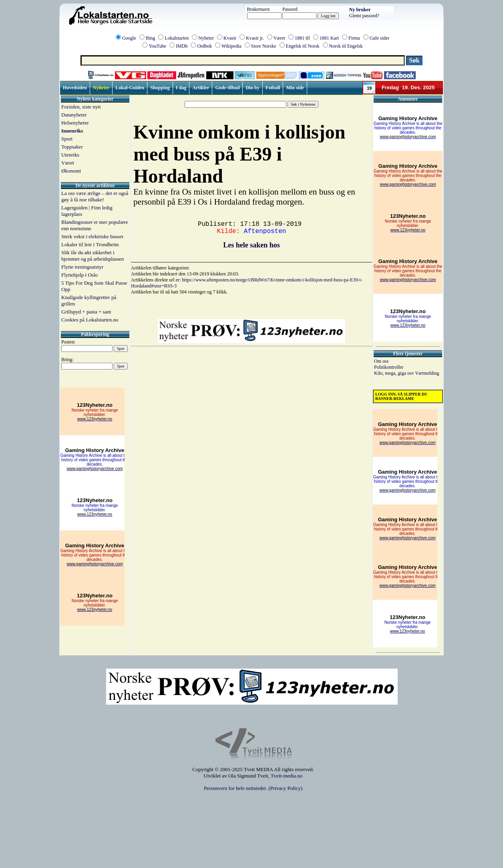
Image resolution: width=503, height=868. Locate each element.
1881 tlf (302, 38)
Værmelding (427, 373)
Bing (150, 38)
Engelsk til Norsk (303, 46)
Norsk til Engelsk (346, 46)
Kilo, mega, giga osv (394, 373)
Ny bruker (360, 10)
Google (129, 38)
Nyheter (206, 38)
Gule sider (380, 38)
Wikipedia (231, 46)
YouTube (157, 46)
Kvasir (230, 38)
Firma (354, 38)
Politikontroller (389, 367)
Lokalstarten (177, 38)
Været (279, 38)
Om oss (381, 361)
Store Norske (264, 46)
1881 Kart (329, 38)
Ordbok (204, 46)
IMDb (182, 46)
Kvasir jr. (255, 38)
